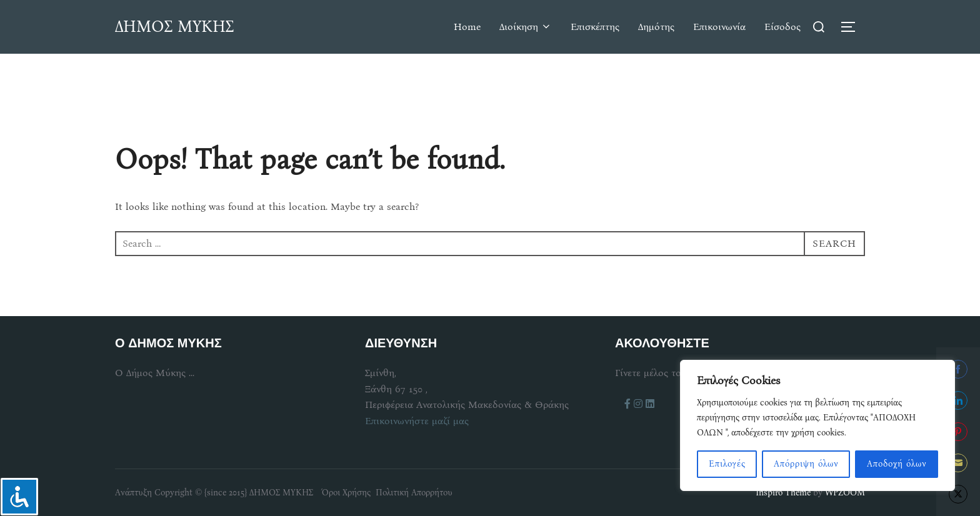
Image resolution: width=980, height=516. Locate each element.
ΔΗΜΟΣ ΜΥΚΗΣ (174, 27)
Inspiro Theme (783, 493)
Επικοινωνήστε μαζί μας (417, 421)
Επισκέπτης (595, 27)
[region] (817, 425)
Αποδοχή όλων (897, 464)
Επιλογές (727, 464)
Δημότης (656, 27)
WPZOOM (845, 493)
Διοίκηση (526, 27)
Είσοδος (782, 27)
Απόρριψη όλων (806, 464)
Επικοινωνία (719, 27)
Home (467, 27)
